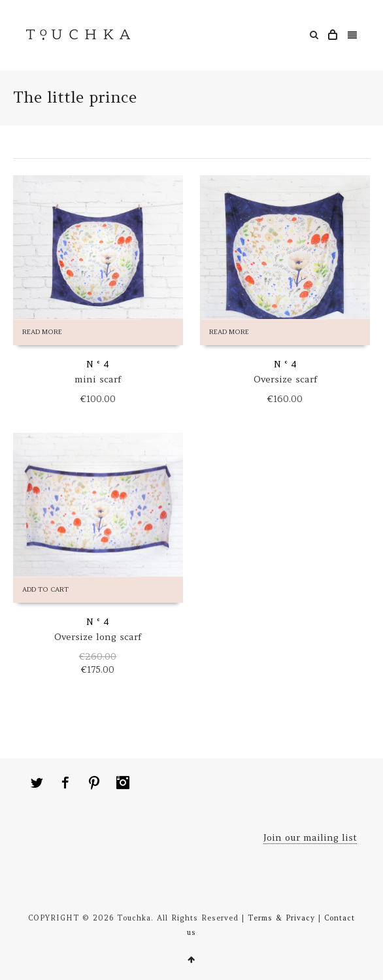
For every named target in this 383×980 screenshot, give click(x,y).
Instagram (123, 783)
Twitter (37, 783)
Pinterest (94, 783)
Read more (42, 332)
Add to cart (45, 589)
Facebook (65, 783)
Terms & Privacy (281, 918)
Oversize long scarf (98, 637)
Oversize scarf (285, 379)
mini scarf (98, 379)
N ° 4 (98, 364)
